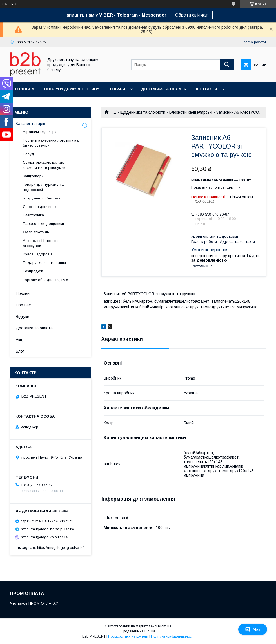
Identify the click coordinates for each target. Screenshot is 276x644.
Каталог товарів (30, 124)
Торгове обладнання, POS (46, 280)
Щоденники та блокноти (143, 112)
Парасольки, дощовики (43, 224)
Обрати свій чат (192, 15)
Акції (20, 340)
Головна (25, 89)
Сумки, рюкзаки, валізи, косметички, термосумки (44, 165)
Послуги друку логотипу (72, 89)
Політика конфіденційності (172, 636)
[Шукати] (227, 65)
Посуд (28, 154)
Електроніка (33, 215)
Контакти (207, 89)
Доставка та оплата (163, 89)
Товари (117, 89)
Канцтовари (33, 176)
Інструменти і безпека (42, 198)
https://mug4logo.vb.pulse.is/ (45, 537)
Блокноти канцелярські (191, 112)
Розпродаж (33, 271)
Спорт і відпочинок (40, 207)
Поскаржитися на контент (128, 636)
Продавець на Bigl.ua (138, 631)
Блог (20, 351)
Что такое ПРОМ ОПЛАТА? (34, 603)
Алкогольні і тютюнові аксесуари (42, 243)
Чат (253, 629)
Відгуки (23, 317)
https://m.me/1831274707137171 (47, 521)
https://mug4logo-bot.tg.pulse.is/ (47, 529)
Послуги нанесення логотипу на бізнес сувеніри (51, 143)
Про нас (23, 305)
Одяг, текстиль (36, 232)
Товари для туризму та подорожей (43, 187)
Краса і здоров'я (38, 254)
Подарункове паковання (44, 263)
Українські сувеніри (40, 132)
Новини (23, 293)
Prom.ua (165, 626)
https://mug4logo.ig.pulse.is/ (60, 548)
